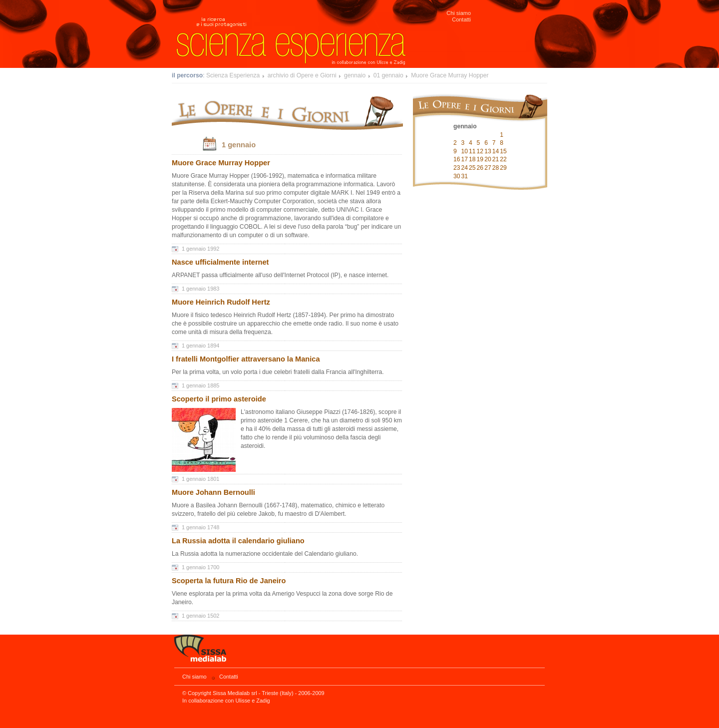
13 (488, 151)
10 (465, 151)
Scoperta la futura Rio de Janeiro (229, 581)
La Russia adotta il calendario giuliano (238, 541)
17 (465, 159)
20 (488, 159)
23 (457, 168)
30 (457, 176)
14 (496, 151)
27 (488, 168)
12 (480, 151)
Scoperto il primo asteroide (219, 399)
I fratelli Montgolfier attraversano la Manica (246, 359)
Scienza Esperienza (233, 75)
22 (503, 159)
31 (465, 176)
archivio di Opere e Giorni (302, 75)
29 (503, 168)
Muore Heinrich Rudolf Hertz (221, 302)
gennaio (355, 75)
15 (503, 151)
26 (480, 168)
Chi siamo (459, 13)
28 (496, 168)
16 (457, 159)
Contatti (461, 19)
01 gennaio (388, 75)
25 (472, 168)
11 (472, 151)
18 (472, 159)
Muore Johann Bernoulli (213, 492)
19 (480, 159)
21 (496, 159)
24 (465, 168)
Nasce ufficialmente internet (220, 262)
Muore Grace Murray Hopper (450, 75)
